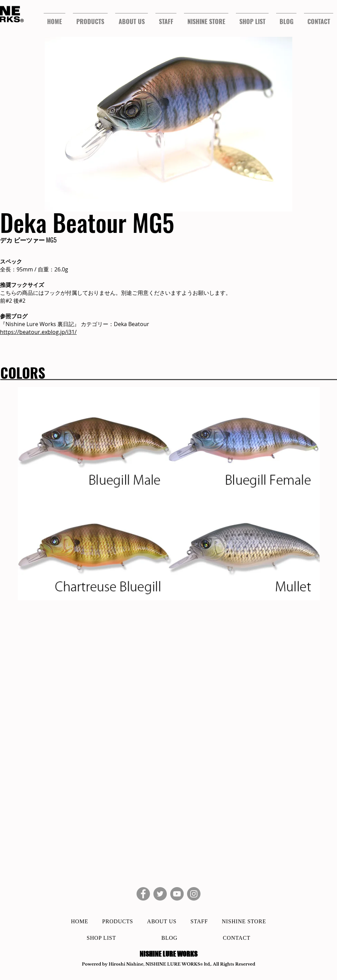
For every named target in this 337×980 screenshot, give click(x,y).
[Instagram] (194, 894)
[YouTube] (177, 894)
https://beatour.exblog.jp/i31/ (38, 332)
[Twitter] (160, 894)
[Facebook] (143, 894)
